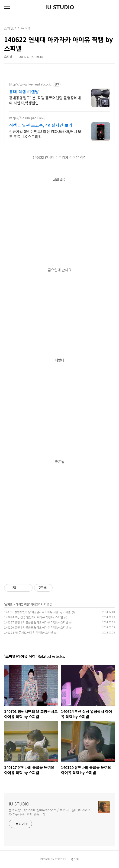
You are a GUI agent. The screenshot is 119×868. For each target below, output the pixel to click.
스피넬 (9, 604)
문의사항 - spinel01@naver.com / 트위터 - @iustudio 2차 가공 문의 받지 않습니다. (49, 812)
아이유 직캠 (23, 604)
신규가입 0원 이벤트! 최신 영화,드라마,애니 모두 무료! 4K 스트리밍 (45, 134)
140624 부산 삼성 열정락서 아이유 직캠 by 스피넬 (34, 617)
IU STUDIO (60, 7)
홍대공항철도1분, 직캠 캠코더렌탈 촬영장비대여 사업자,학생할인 (45, 100)
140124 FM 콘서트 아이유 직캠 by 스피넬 (29, 632)
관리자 (75, 859)
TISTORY (61, 859)
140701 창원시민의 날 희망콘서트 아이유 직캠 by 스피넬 (37, 612)
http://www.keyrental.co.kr (31, 84)
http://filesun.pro (23, 118)
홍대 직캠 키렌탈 (24, 91)
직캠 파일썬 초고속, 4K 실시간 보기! (41, 125)
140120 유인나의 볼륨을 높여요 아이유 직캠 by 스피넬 (36, 627)
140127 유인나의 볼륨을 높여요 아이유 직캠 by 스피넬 (36, 622)
